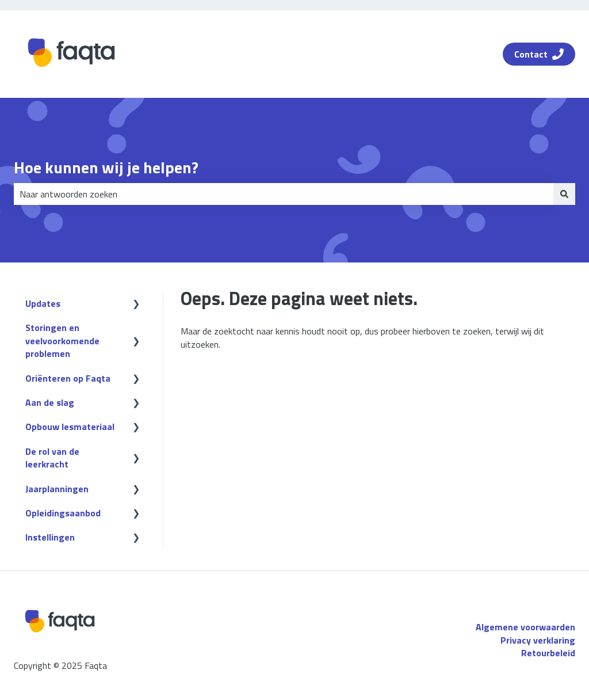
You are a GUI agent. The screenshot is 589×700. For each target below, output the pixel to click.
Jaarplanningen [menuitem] (57, 489)
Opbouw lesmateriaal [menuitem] (70, 427)
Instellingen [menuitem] (50, 537)
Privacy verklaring (538, 640)
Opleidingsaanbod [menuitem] (63, 513)
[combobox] (284, 194)
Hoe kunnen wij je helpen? (106, 168)
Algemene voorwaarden (525, 627)
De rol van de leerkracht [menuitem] (52, 458)
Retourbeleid (548, 653)
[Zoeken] (564, 194)
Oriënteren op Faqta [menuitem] (68, 378)
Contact (539, 54)
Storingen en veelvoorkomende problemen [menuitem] (62, 341)
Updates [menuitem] (43, 303)
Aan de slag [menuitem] (50, 402)
